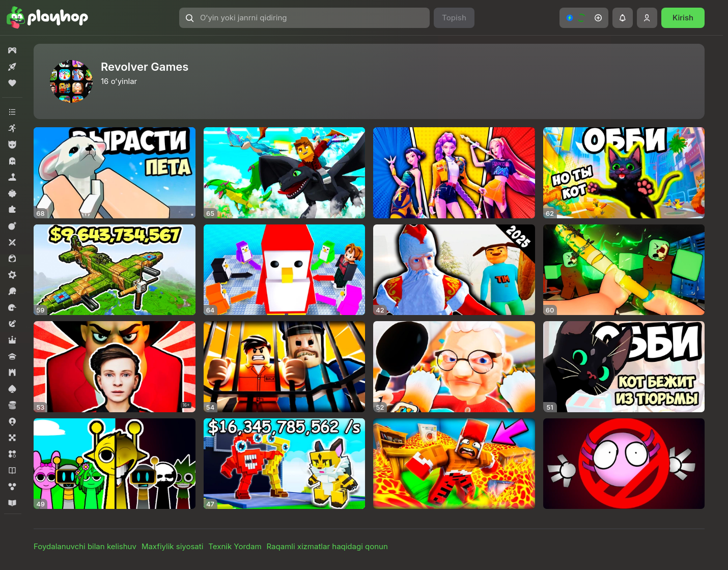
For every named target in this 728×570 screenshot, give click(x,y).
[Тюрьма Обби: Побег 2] (285, 367)
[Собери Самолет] (115, 270)
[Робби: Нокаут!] (285, 270)
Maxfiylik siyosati (172, 546)
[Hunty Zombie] (624, 270)
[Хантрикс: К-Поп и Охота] (454, 173)
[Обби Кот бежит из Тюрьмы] (624, 367)
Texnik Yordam (235, 546)
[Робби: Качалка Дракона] (285, 173)
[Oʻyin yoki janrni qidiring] (304, 18)
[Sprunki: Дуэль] (115, 464)
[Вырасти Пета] (115, 173)
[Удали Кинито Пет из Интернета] (624, 464)
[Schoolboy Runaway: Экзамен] (115, 367)
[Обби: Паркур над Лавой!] (454, 464)
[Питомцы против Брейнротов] (285, 464)
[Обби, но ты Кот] (624, 173)
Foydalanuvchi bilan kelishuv (85, 546)
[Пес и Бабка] (454, 367)
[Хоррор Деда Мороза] (454, 270)
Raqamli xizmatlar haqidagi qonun (327, 546)
